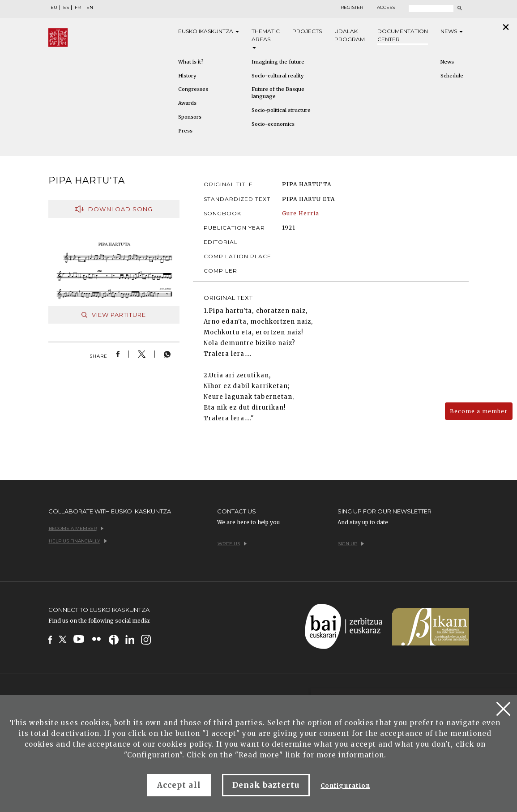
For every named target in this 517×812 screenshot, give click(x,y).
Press (185, 131)
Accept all (179, 785)
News (452, 31)
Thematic (266, 38)
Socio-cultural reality (278, 76)
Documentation (403, 36)
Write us (232, 544)
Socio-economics (273, 124)
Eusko (209, 31)
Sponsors (190, 117)
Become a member (479, 411)
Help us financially (78, 541)
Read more (259, 755)
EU (54, 8)
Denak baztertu (266, 785)
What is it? (191, 62)
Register (352, 8)
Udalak (350, 36)
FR (78, 8)
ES (66, 8)
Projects (307, 31)
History (187, 76)
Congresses (193, 89)
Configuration (345, 786)
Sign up (351, 544)
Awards (187, 103)
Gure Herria (301, 213)
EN (90, 8)
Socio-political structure (281, 110)
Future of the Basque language (278, 93)
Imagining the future (278, 62)
